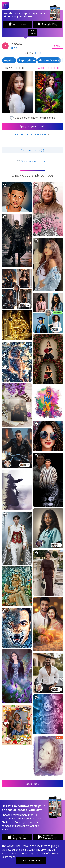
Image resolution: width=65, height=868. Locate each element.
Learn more (8, 857)
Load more (32, 784)
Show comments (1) (32, 150)
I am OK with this (31, 860)
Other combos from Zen (32, 161)
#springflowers (49, 60)
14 (38, 53)
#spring (9, 60)
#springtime (27, 60)
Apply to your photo (32, 126)
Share (57, 46)
